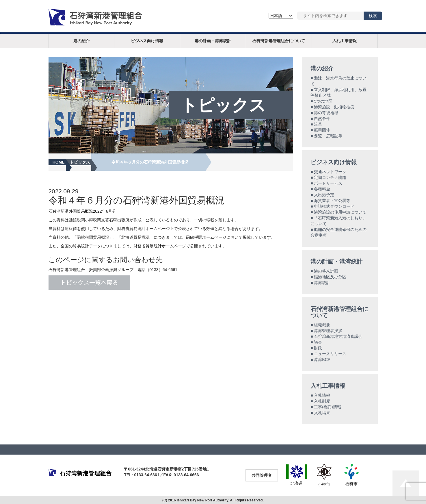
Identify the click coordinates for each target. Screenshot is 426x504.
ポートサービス (328, 183)
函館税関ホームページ (206, 237)
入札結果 (322, 413)
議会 (318, 342)
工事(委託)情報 (327, 407)
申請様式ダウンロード (334, 206)
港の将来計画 (326, 271)
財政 (318, 348)
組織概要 (322, 325)
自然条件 (322, 118)
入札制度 (322, 401)
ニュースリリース (330, 354)
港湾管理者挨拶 (328, 331)
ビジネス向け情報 (147, 41)
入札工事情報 (345, 41)
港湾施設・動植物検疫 (334, 107)
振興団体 (322, 130)
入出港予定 (324, 195)
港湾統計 (322, 283)
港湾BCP (322, 360)
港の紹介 (81, 41)
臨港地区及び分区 (330, 277)
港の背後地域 (326, 113)
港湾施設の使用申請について (340, 212)
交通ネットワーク (330, 172)
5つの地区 (323, 101)
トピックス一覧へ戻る (89, 283)
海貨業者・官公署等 (332, 201)
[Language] (281, 16)
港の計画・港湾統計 (213, 41)
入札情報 (322, 395)
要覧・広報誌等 (328, 136)
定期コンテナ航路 (330, 177)
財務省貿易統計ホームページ (160, 246)
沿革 (318, 124)
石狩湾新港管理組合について (279, 41)
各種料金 (322, 189)
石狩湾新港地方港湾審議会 (338, 336)
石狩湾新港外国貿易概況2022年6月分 (82, 211)
